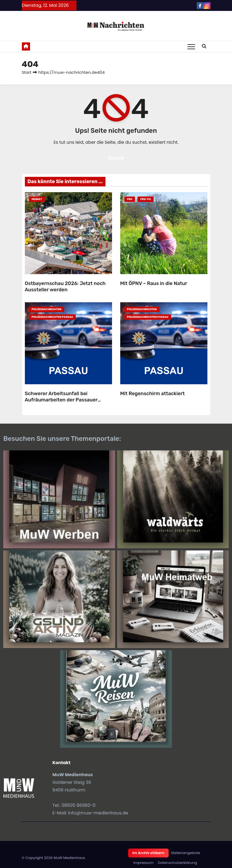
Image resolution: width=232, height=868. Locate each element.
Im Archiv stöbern (149, 853)
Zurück (116, 158)
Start (27, 72)
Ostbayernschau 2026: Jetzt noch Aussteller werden (65, 287)
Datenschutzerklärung (177, 863)
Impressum (143, 863)
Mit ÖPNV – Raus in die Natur (154, 283)
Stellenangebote (185, 853)
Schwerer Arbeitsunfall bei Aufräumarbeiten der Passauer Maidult (61, 400)
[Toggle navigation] (191, 46)
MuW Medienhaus (69, 858)
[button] (204, 46)
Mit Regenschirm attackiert (153, 394)
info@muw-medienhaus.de (98, 813)
